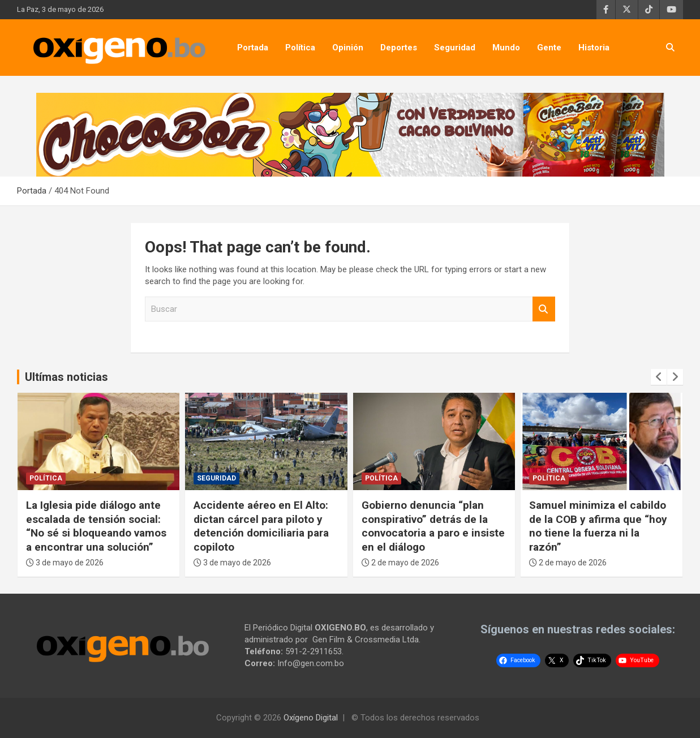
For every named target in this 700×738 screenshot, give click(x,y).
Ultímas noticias (66, 377)
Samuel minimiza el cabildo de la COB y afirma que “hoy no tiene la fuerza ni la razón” (598, 526)
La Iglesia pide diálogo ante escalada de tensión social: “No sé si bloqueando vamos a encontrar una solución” (96, 526)
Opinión (348, 48)
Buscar (544, 309)
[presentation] (659, 377)
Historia (594, 48)
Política (300, 48)
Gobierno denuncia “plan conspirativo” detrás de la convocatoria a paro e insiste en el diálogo (433, 526)
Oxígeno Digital (311, 718)
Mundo (506, 48)
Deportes (399, 48)
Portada (253, 48)
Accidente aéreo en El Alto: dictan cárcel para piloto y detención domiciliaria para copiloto (261, 526)
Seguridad (455, 48)
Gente (549, 48)
